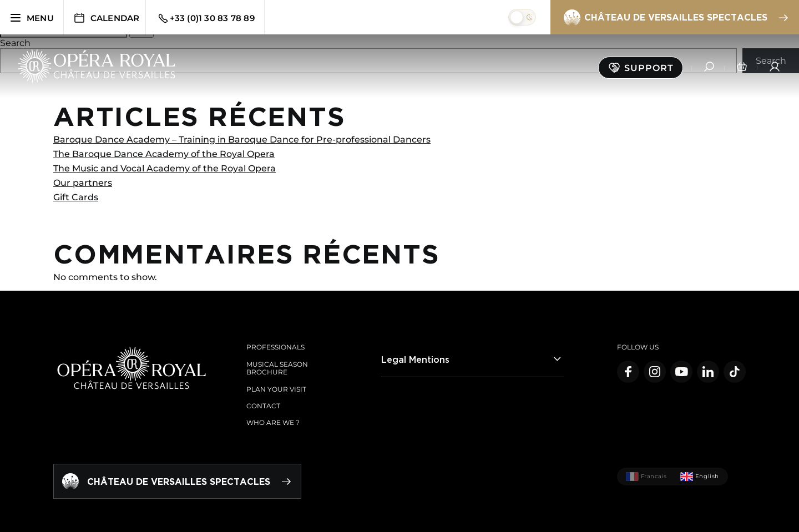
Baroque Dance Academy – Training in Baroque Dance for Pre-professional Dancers (242, 140)
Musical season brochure (277, 368)
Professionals (275, 347)
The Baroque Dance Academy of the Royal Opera (164, 154)
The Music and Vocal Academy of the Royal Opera (165, 168)
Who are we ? (273, 422)
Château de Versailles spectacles (675, 18)
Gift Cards (76, 197)
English (700, 477)
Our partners (83, 183)
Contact (263, 406)
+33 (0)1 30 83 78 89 (206, 18)
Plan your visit (276, 389)
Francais (646, 477)
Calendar (106, 18)
